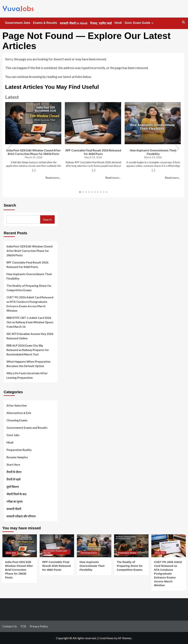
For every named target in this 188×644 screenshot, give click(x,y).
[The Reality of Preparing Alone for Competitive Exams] (131, 546)
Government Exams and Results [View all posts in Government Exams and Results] (55, 552)
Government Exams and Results (27, 428)
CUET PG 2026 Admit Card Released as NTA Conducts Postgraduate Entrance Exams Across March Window (30, 304)
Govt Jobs (13, 435)
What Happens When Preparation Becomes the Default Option (29, 364)
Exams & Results (45, 23)
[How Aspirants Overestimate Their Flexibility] (94, 546)
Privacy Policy (39, 626)
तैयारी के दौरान (14, 472)
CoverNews (106, 638)
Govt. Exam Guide (140, 23)
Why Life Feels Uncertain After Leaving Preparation (27, 375)
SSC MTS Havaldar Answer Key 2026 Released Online (30, 336)
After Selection (17, 405)
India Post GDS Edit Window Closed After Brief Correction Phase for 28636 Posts (34, 152)
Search (10, 205)
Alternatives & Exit (19, 413)
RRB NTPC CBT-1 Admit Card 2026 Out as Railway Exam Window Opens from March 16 (30, 322)
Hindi (118, 23)
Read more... (53, 178)
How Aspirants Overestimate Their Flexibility (153, 152)
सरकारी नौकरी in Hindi (74, 23)
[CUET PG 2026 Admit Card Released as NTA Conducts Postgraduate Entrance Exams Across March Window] (169, 546)
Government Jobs (18, 23)
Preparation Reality (19, 450)
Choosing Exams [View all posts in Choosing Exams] (89, 553)
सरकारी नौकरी (14, 509)
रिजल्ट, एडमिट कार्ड (101, 23)
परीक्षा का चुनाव (14, 501)
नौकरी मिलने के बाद (16, 494)
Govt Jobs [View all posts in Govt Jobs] (11, 553)
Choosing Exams (17, 420)
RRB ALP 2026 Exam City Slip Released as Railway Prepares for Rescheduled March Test (28, 350)
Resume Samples (17, 457)
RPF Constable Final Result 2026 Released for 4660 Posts (93, 152)
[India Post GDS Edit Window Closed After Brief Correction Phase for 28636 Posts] (20, 546)
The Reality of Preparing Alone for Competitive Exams (29, 288)
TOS (23, 626)
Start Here (13, 465)
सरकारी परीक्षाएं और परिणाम (21, 516)
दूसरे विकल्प (13, 487)
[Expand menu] (152, 23)
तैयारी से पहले (13, 479)
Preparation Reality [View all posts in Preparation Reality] (127, 553)
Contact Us (10, 626)
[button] (177, 149)
